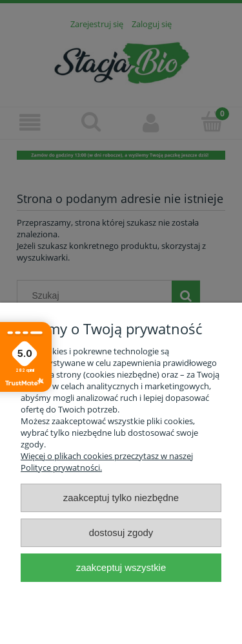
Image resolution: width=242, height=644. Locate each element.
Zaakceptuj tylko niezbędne (121, 498)
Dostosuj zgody (121, 532)
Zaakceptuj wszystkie (121, 567)
